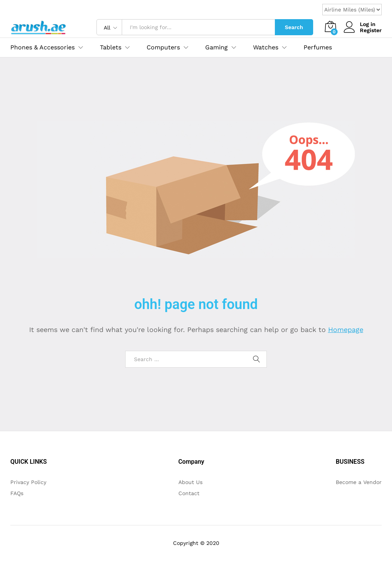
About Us (190, 482)
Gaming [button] (216, 47)
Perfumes (318, 47)
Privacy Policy (28, 482)
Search (294, 27)
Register (371, 30)
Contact (189, 493)
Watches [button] (266, 47)
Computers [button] (163, 47)
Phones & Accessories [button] (42, 47)
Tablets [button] (111, 47)
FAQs (17, 493)
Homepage (346, 330)
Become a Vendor (359, 482)
